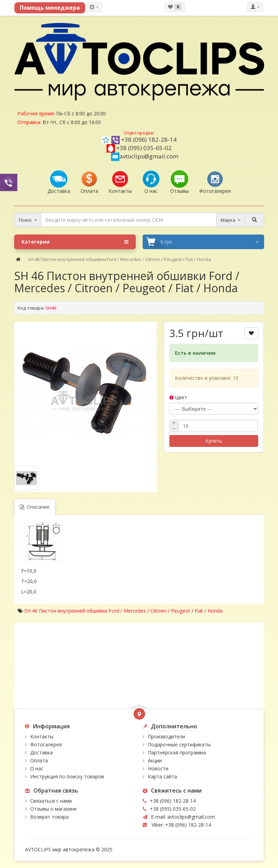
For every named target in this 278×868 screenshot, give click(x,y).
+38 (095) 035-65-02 (144, 148)
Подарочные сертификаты (179, 744)
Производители (166, 736)
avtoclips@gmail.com (145, 156)
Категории (75, 242)
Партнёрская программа (177, 752)
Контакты (42, 736)
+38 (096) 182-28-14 (149, 140)
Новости (158, 768)
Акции (155, 760)
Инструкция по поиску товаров (67, 776)
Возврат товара (49, 817)
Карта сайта (162, 776)
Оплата (39, 760)
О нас (37, 768)
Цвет (178, 397)
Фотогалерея (46, 744)
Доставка (41, 752)
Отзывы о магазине (53, 809)
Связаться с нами (51, 801)
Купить (214, 441)
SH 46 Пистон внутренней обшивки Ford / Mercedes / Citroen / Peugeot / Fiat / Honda (123, 611)
